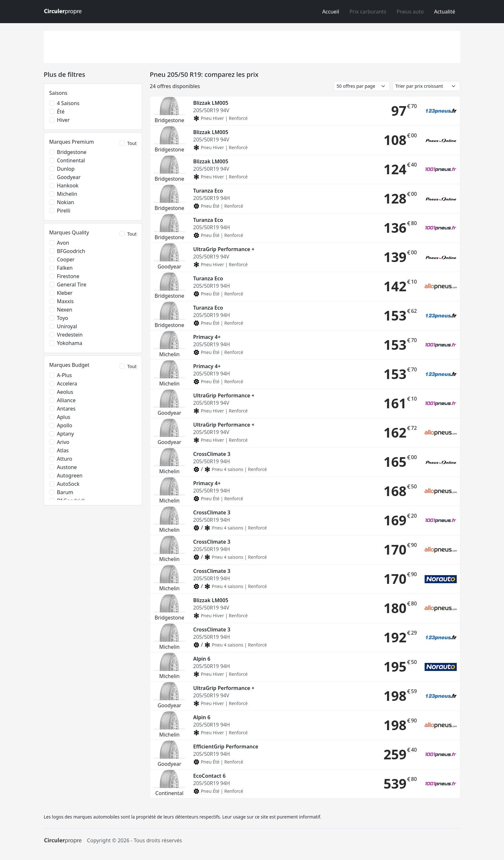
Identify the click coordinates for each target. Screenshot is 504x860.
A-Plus (64, 375)
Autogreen (70, 475)
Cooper (66, 259)
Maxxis (65, 301)
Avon (63, 243)
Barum (65, 492)
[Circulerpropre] (63, 841)
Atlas (63, 450)
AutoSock (68, 484)
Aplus (64, 417)
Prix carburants (368, 12)
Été (61, 112)
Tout (132, 143)
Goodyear (69, 177)
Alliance (66, 400)
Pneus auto (410, 12)
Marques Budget (69, 365)
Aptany (65, 434)
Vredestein (70, 335)
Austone (67, 467)
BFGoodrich (71, 251)
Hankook (68, 186)
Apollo (65, 425)
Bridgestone (72, 152)
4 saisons (68, 103)
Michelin (67, 194)
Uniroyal (67, 326)
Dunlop (66, 169)
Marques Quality (69, 232)
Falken (65, 268)
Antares (66, 409)
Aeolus (65, 392)
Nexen (65, 310)
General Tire (72, 285)
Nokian (65, 202)
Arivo (63, 442)
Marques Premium (72, 142)
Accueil (331, 12)
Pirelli (64, 211)
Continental (71, 160)
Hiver (63, 120)
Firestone (68, 276)
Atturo (65, 459)
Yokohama (70, 343)
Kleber (65, 293)
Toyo (63, 318)
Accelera (67, 384)
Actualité (445, 12)
